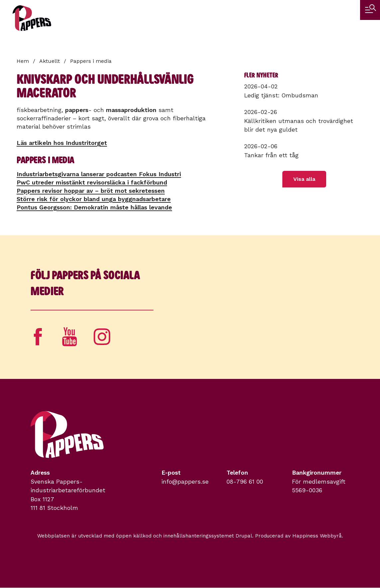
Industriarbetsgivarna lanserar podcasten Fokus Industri (99, 174)
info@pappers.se (185, 482)
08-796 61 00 (245, 482)
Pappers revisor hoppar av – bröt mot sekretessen (91, 191)
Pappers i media (91, 61)
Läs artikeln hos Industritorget (62, 143)
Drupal (244, 536)
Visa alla (304, 179)
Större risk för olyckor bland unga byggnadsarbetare (94, 199)
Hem (23, 61)
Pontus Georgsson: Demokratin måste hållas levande (94, 207)
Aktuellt (49, 61)
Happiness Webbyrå (317, 536)
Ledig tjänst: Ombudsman (281, 95)
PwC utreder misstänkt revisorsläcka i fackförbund (92, 182)
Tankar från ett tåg (271, 155)
